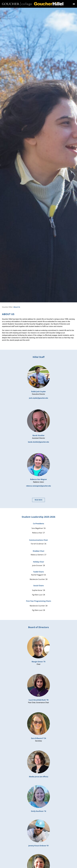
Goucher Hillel (7, 307)
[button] (74, 4)
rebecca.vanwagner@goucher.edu (39, 486)
